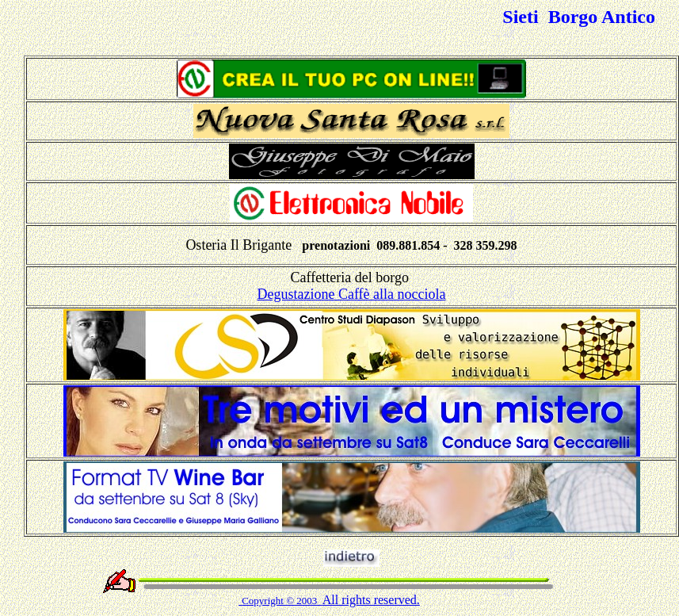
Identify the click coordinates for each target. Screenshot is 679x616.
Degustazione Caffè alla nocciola (351, 294)
